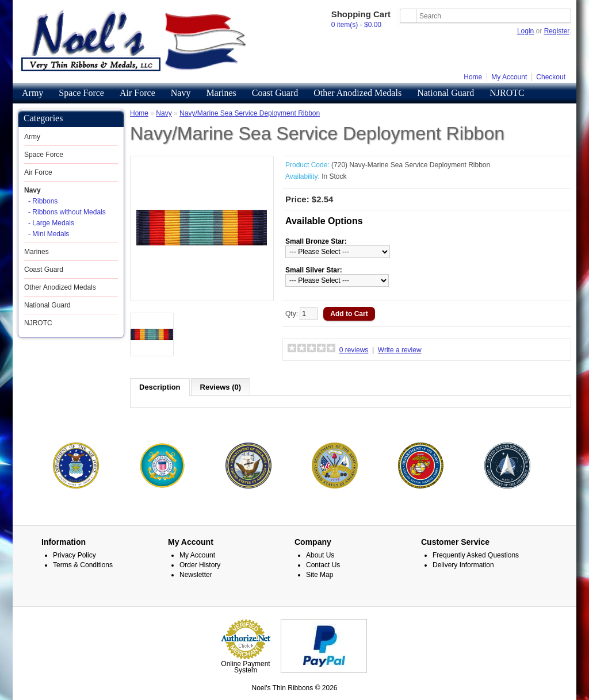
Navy (181, 93)
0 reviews (354, 350)
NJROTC (507, 93)
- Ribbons (43, 201)
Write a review (400, 350)
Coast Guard (275, 93)
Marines (221, 93)
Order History (200, 564)
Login (525, 31)
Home (473, 77)
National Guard (445, 93)
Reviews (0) (221, 387)
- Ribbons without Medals (67, 212)
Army (32, 93)
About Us (320, 555)
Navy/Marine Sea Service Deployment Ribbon (250, 113)
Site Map (320, 574)
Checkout (551, 77)
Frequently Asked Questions (476, 555)
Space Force (81, 93)
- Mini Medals (49, 234)
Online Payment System (245, 666)
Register (557, 31)
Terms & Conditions (83, 564)
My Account (509, 77)
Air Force (137, 93)
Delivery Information (463, 564)
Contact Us (323, 564)
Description (160, 387)
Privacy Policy (74, 555)
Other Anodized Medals (357, 93)
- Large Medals (51, 223)
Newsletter (196, 574)
